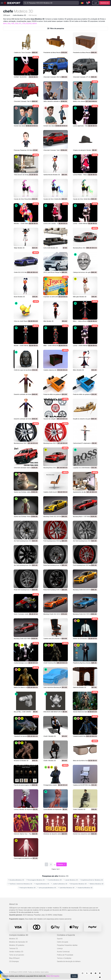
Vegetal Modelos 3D (42, 884)
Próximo (62, 864)
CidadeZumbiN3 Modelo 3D (82, 736)
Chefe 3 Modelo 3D (79, 809)
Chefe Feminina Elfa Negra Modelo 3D (55, 663)
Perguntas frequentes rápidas (67, 945)
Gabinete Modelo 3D (80, 687)
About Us (13, 904)
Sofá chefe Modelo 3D (51, 248)
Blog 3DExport (14, 958)
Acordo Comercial (63, 952)
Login (95, 3)
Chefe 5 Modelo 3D (50, 736)
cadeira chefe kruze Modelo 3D (53, 492)
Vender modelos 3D (16, 952)
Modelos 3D (14, 939)
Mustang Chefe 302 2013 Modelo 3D (55, 516)
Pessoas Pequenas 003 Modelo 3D (25, 150)
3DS (17, 24)
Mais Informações (53, 976)
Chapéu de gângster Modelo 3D (83, 150)
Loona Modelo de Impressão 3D (54, 809)
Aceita (74, 976)
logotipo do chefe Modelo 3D (83, 468)
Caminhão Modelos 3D (66, 888)
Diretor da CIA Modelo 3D (81, 639)
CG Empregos (14, 961)
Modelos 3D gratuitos (17, 945)
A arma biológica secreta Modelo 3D (25, 663)
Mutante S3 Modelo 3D (21, 761)
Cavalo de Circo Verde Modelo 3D (84, 199)
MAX (5, 24)
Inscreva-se (105, 3)
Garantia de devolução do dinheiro (69, 961)
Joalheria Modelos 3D (59, 884)
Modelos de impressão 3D (18, 942)
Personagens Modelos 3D (35, 880)
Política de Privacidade (65, 955)
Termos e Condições (64, 958)
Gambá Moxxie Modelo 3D (52, 175)
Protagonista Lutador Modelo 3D (54, 785)
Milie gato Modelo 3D (80, 297)
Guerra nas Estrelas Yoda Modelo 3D (26, 516)
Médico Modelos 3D (96, 884)
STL (20, 24)
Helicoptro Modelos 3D (27, 888)
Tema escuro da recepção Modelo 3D (26, 175)
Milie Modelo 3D (49, 321)
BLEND (29, 24)
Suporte (60, 939)
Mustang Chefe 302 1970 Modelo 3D (85, 614)
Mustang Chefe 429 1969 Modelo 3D (26, 639)
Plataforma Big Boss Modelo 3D (83, 663)
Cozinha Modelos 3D (54, 880)
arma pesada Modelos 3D (47, 888)
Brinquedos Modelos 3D (78, 884)
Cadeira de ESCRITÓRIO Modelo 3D (84, 785)
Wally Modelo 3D (19, 248)
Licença (60, 948)
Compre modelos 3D (19, 935)
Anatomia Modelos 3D (84, 888)
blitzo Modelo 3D (78, 370)
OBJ (9, 24)
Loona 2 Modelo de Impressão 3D (25, 809)
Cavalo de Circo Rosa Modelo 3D (25, 199)
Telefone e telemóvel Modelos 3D (20, 884)
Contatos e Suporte (66, 935)
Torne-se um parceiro (17, 955)
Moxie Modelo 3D (19, 297)
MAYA (35, 24)
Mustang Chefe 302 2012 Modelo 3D (55, 614)
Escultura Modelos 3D (16, 880)
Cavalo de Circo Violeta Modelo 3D (55, 199)
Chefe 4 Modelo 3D (50, 761)
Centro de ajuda (62, 942)
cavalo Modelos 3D (71, 880)
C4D (24, 24)
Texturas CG (13, 948)
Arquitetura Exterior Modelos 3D (91, 880)
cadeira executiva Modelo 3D (53, 639)
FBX (13, 24)
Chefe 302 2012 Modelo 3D (23, 272)
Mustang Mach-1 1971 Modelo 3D (84, 516)
